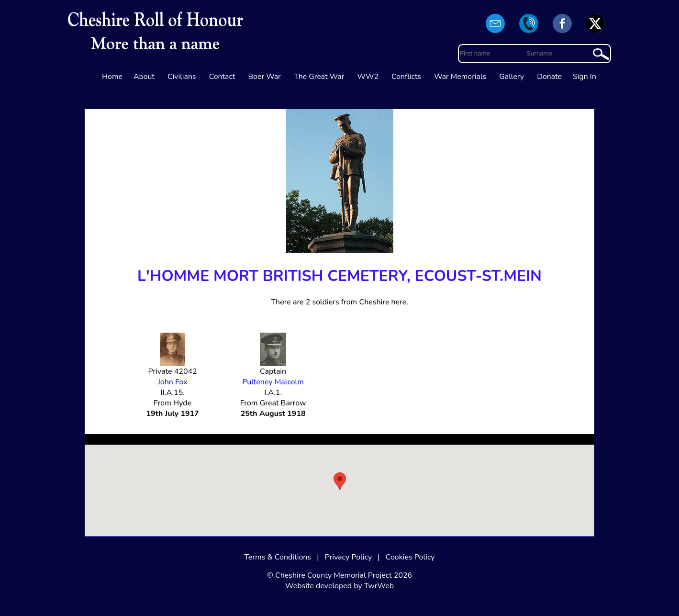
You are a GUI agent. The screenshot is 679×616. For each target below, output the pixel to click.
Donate (549, 77)
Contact (222, 77)
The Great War (319, 77)
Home (112, 77)
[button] (340, 481)
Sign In (584, 77)
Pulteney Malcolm (273, 382)
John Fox (173, 382)
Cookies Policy (410, 557)
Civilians (182, 77)
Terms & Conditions (278, 557)
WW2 (368, 77)
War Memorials (460, 77)
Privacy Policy (349, 557)
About (144, 77)
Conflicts (406, 77)
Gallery (512, 77)
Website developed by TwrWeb (339, 586)
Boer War (265, 77)
